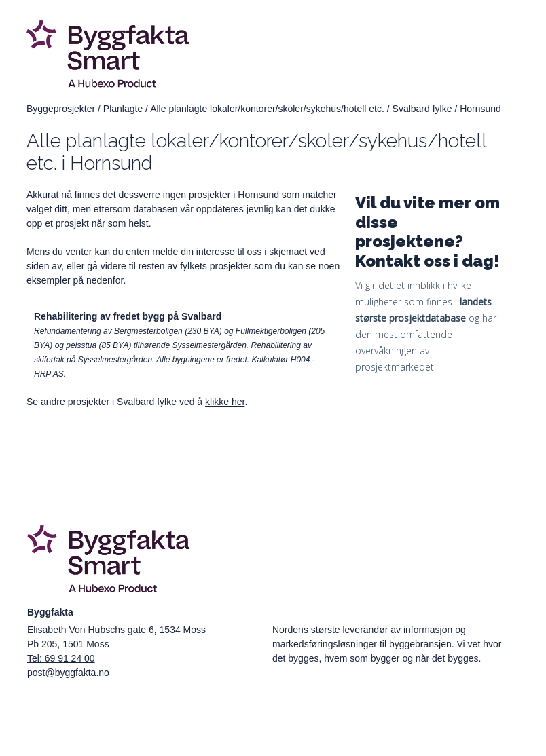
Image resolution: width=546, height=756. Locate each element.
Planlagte (123, 109)
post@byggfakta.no (68, 673)
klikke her (225, 402)
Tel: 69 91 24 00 (61, 658)
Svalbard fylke (422, 109)
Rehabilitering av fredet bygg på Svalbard (128, 316)
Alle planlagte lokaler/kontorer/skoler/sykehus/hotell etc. (267, 109)
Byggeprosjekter (61, 109)
